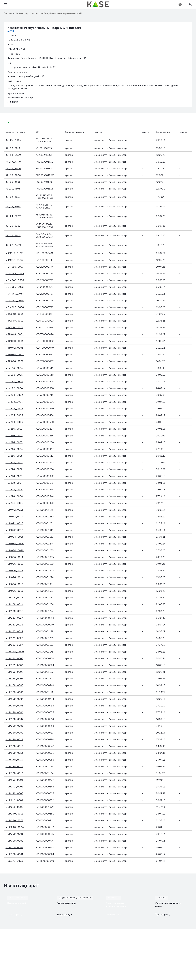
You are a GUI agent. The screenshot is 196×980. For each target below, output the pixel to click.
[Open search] (190, 4)
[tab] (6, 124)
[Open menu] (6, 4)
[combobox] (180, 4)
